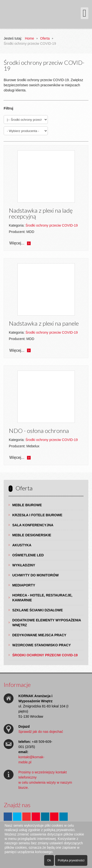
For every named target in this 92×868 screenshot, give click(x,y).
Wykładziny (24, 565)
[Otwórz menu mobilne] (85, 13)
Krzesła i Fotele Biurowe (37, 515)
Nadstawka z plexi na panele (44, 323)
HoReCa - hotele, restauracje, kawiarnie (42, 598)
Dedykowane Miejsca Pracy (39, 635)
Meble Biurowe (27, 505)
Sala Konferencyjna (33, 525)
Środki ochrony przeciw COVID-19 (45, 655)
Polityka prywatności (71, 860)
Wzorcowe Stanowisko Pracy (42, 645)
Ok (49, 860)
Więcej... (17, 243)
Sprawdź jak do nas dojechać (41, 732)
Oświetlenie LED (28, 555)
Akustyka (22, 545)
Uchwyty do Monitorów (35, 575)
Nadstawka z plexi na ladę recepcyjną (41, 213)
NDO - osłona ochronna (39, 431)
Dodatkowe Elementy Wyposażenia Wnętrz (47, 623)
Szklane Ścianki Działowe (38, 610)
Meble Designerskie (32, 535)
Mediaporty (24, 585)
